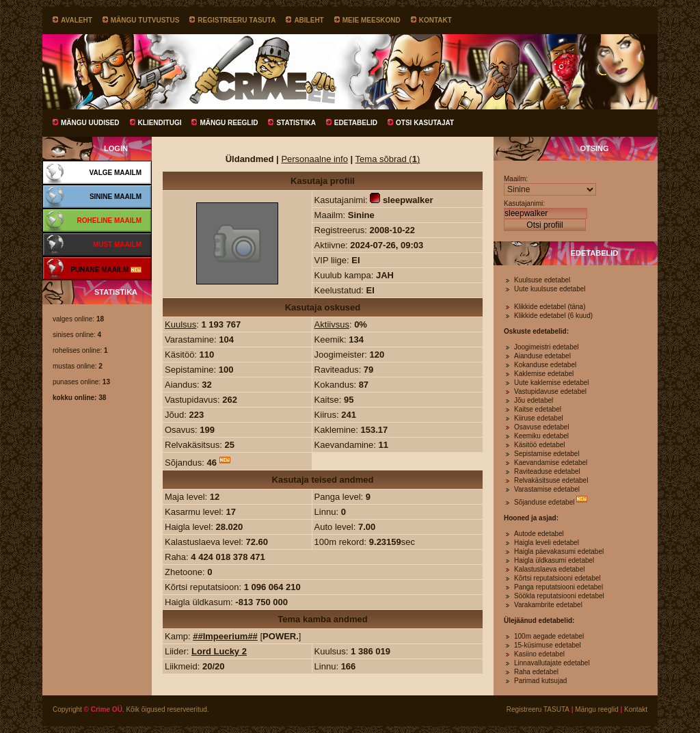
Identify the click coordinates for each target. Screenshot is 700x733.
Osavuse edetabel (542, 427)
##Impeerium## (225, 636)
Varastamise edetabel (547, 489)
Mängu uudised (90, 123)
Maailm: (516, 179)
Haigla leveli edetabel (547, 543)
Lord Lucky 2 (219, 651)
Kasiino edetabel (539, 654)
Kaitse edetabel (538, 409)
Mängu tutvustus (145, 20)
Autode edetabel (539, 534)
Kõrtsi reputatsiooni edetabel (557, 578)
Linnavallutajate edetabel (552, 663)
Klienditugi (160, 123)
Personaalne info (314, 159)
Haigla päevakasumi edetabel (559, 551)
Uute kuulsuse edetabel (550, 289)
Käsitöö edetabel (540, 445)
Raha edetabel (536, 672)
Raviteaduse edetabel (547, 471)
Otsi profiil (544, 225)
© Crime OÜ (103, 709)
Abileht (309, 20)
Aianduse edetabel (542, 356)
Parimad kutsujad (540, 681)
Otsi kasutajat (425, 123)
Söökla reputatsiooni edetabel (559, 596)
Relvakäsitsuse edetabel (551, 480)
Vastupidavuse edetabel (550, 391)
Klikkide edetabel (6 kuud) (553, 316)
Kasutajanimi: (524, 203)
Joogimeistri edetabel (547, 347)
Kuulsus (180, 324)
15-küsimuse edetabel (548, 645)
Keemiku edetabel (541, 436)
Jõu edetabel (534, 400)
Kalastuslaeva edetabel (549, 569)
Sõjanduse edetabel (544, 502)
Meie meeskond (372, 20)
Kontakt (435, 20)
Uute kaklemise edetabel (552, 383)
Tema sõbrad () (388, 159)
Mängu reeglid (229, 123)
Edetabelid (356, 123)
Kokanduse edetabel (545, 365)
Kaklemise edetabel (544, 374)
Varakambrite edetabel (548, 605)
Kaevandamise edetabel (551, 463)
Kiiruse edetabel (539, 418)
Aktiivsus (332, 324)
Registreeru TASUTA (237, 20)
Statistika (296, 123)
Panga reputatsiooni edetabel (558, 587)
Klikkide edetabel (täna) (550, 307)
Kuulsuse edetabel (542, 280)
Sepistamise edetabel (547, 454)
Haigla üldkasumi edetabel (554, 560)
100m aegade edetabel (549, 636)
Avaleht (77, 20)
